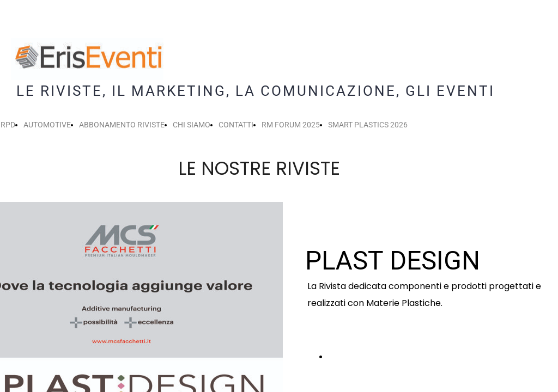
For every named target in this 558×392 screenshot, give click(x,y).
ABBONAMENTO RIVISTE (122, 125)
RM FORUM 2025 (291, 125)
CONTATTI (236, 125)
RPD (8, 125)
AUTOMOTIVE (47, 125)
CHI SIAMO (192, 125)
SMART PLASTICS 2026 (368, 125)
